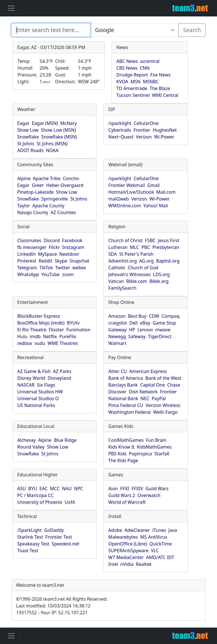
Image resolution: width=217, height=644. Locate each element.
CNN (145, 68)
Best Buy (137, 316)
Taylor (24, 206)
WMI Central (165, 95)
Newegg (117, 336)
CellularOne (146, 123)
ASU (22, 489)
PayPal (159, 398)
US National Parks (36, 405)
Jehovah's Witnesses (129, 274)
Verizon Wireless (163, 405)
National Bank (123, 398)
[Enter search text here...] (134, 30)
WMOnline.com (125, 206)
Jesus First (169, 240)
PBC (146, 247)
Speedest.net (66, 544)
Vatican (116, 281)
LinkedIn (26, 254)
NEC (145, 398)
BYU (33, 489)
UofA (70, 502)
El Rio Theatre (32, 330)
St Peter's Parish (136, 254)
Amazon (117, 316)
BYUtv (73, 323)
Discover (117, 392)
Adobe (115, 530)
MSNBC (151, 82)
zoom (68, 274)
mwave (163, 330)
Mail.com (166, 192)
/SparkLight (30, 530)
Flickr (54, 247)
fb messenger (32, 247)
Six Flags (46, 385)
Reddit (46, 261)
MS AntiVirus (154, 537)
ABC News (127, 61)
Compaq (171, 316)
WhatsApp (28, 274)
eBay (145, 323)
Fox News (160, 75)
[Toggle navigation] (11, 8)
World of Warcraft (127, 502)
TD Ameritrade (132, 88)
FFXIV (137, 489)
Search (192, 30)
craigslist (118, 323)
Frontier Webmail (126, 185)
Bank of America (126, 378)
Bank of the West (163, 378)
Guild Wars (157, 489)
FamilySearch (122, 288)
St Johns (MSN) (52, 144)
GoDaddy (54, 530)
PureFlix (68, 336)
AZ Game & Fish (34, 371)
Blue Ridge (65, 440)
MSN (135, 82)
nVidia (127, 564)
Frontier (142, 130)
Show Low (28, 130)
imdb (35, 336)
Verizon (144, 137)
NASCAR (26, 385)
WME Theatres (63, 343)
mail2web (119, 199)
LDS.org (161, 274)
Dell (134, 323)
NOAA (52, 150)
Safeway (137, 336)
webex (79, 268)
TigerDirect (160, 336)
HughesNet (165, 130)
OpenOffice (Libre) (128, 544)
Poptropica (140, 454)
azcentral (150, 61)
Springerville (55, 199)
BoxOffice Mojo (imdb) (41, 323)
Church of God (143, 268)
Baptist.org (168, 261)
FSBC (150, 240)
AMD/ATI (155, 557)
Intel (113, 564)
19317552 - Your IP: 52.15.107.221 (52, 613)
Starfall (162, 454)
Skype (61, 261)
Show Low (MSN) (58, 130)
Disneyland (59, 378)
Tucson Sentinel (133, 95)
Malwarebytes (123, 537)
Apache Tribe (47, 178)
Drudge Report (132, 75)
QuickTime (161, 544)
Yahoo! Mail (156, 206)
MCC (55, 489)
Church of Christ (125, 240)
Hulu (22, 336)
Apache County (48, 206)
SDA (112, 254)
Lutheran (118, 247)
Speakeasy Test (33, 544)
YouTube (50, 274)
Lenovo (145, 330)
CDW (154, 316)
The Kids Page (123, 460)
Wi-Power (164, 137)
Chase (174, 385)
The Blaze (160, 88)
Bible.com (136, 281)
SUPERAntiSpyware (128, 551)
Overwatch (149, 495)
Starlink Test (30, 537)
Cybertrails (120, 130)
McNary (69, 123)
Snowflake (28, 137)
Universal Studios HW (40, 392)
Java (173, 530)
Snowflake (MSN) (59, 137)
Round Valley (31, 447)
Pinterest (27, 261)
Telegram (27, 268)
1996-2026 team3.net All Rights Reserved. (62, 599)
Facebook (72, 240)
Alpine (24, 178)
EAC (44, 489)
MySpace (47, 254)
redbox (25, 343)
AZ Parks (62, 371)
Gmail (153, 185)
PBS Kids (117, 454)
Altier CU (118, 371)
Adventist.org (122, 261)
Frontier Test (59, 537)
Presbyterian (166, 247)
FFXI (125, 489)
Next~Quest (121, 137)
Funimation (79, 330)
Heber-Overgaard (65, 185)
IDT (171, 557)
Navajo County (33, 212)
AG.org (146, 261)
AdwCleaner (137, 530)
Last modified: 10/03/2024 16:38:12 (53, 606)
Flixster (56, 330)
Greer (38, 185)
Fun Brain (156, 440)
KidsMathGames (154, 447)
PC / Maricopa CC (35, 495)
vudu (40, 343)
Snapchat (79, 261)
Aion (113, 489)
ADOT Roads (30, 150)
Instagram (73, 247)
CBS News (127, 68)
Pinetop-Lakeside (35, 192)
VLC (155, 551)
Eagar (23, 123)
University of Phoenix (40, 502)
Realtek (144, 564)
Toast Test (28, 551)
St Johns (26, 144)
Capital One (153, 385)
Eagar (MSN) (45, 123)
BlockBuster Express (39, 316)
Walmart (117, 343)
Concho (71, 178)
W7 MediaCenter (126, 557)
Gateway (117, 330)
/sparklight (120, 123)
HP (132, 330)
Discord (52, 240)
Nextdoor (69, 254)
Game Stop (164, 323)
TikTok (46, 268)
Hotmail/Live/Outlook (131, 192)
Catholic (117, 268)
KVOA (122, 82)
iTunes (159, 530)
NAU (67, 489)
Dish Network (143, 392)
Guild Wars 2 (122, 495)
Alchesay (27, 440)
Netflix (50, 336)
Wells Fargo (165, 412)
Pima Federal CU (126, 405)
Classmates (29, 240)
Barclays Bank (123, 385)
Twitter (62, 268)
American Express (148, 371)
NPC (79, 489)
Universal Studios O (38, 398)
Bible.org (159, 281)
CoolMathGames (126, 440)
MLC (135, 247)
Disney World (31, 378)
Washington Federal (129, 412)
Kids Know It (121, 447)
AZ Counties (63, 212)
